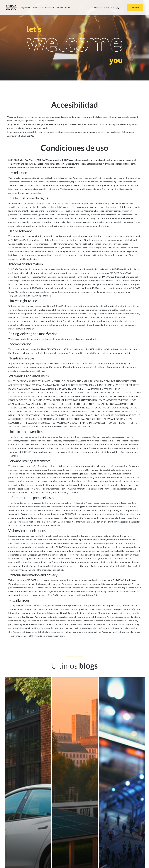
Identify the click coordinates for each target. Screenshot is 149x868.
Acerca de (98, 7)
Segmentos (26, 8)
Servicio (60, 7)
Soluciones (38, 8)
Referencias (49, 7)
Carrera (108, 8)
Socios (68, 7)
